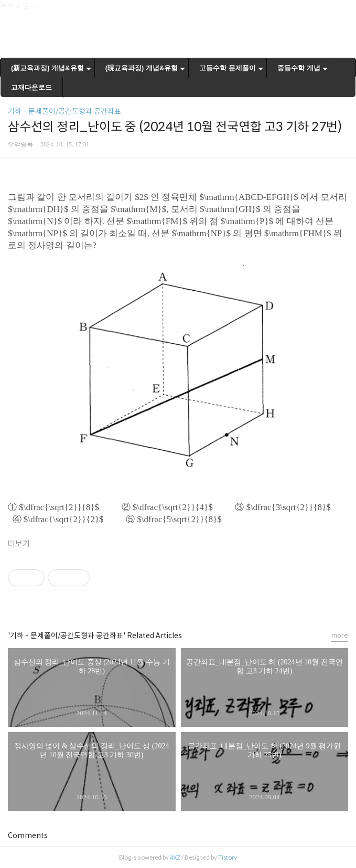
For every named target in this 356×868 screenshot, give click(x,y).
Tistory (228, 858)
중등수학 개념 (299, 68)
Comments (28, 835)
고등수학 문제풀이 (228, 68)
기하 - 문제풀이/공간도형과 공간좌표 (64, 111)
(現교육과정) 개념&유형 (142, 68)
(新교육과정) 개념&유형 (47, 68)
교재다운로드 (31, 87)
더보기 (19, 544)
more (340, 635)
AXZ (175, 858)
